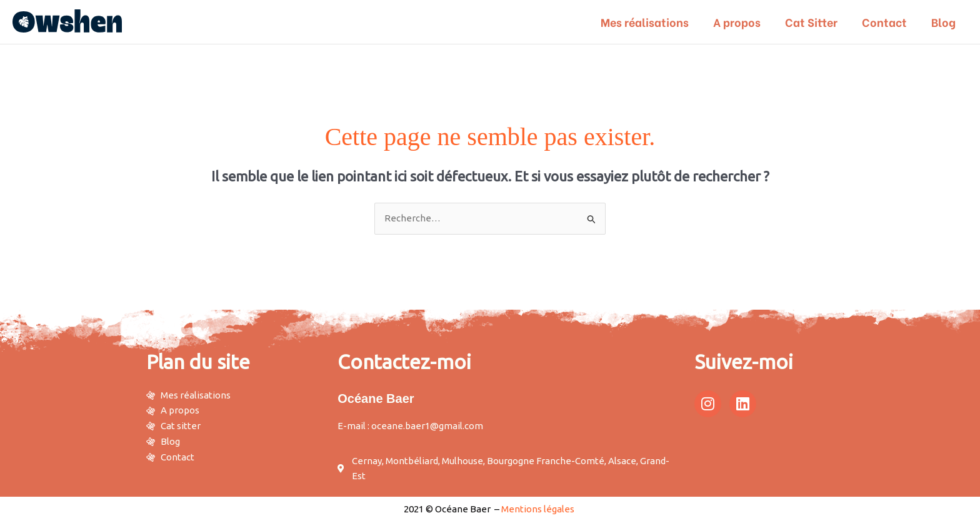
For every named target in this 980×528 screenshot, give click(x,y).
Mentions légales (538, 509)
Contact (887, 22)
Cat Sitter (816, 22)
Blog (944, 22)
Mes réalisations (653, 22)
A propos (743, 22)
